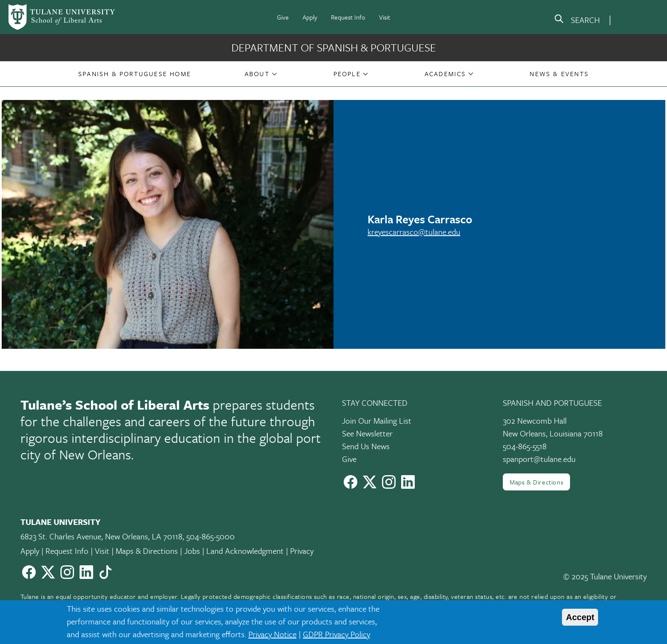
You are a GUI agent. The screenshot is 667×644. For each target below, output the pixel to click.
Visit (385, 17)
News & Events (559, 74)
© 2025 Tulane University (605, 576)
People (347, 74)
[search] (577, 20)
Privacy (302, 551)
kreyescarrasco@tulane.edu (414, 232)
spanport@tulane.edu (539, 459)
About (257, 74)
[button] (135, 74)
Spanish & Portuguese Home (135, 74)
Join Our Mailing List (377, 420)
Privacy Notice (272, 634)
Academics (445, 74)
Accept (580, 617)
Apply (310, 17)
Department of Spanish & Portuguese (334, 47)
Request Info (348, 17)
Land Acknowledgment (245, 551)
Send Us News (366, 446)
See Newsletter (367, 433)
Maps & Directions (536, 482)
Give (283, 17)
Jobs (192, 551)
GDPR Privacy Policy (336, 634)
